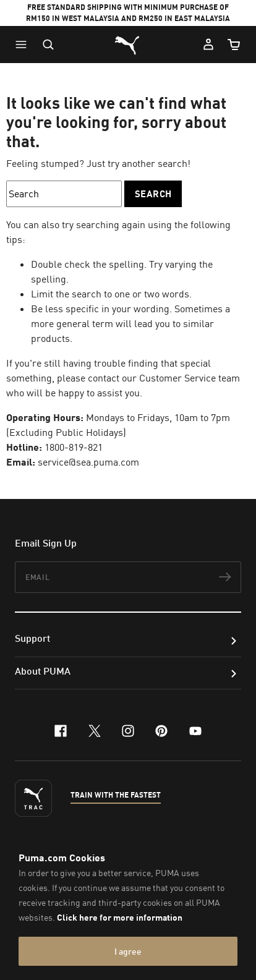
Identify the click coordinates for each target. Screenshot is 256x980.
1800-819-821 (74, 447)
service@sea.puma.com (88, 462)
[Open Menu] (24, 45)
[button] (24, 45)
